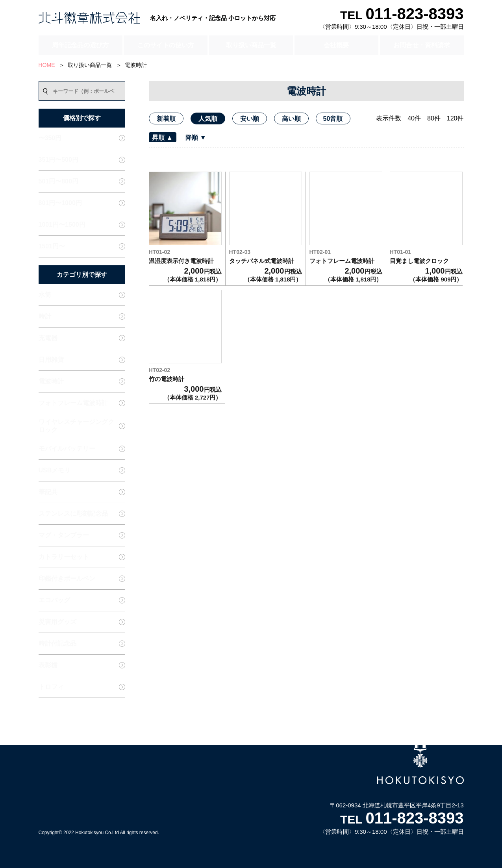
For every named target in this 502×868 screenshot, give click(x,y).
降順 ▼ (196, 138)
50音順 (333, 119)
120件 (455, 118)
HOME (47, 65)
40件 (414, 118)
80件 (434, 118)
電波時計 (136, 65)
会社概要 (336, 45)
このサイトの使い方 (166, 45)
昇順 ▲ (162, 138)
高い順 (291, 119)
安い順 (250, 119)
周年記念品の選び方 (80, 45)
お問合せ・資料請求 (422, 45)
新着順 (166, 119)
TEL (402, 15)
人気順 (208, 119)
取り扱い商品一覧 (251, 45)
